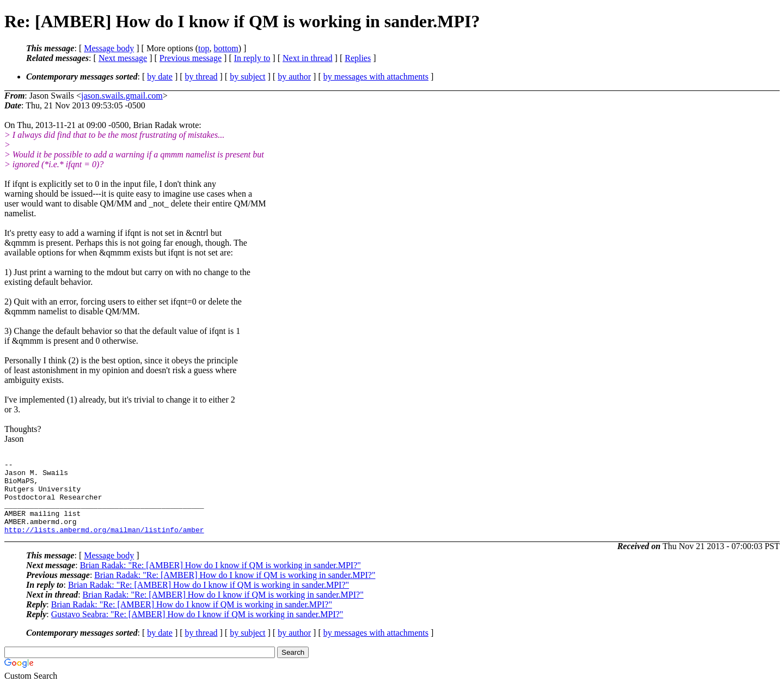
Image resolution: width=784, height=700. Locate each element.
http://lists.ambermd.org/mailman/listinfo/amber (104, 544)
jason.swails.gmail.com (122, 96)
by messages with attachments (376, 77)
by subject (247, 77)
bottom (226, 48)
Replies (358, 58)
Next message (123, 58)
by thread (201, 77)
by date (160, 77)
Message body (109, 48)
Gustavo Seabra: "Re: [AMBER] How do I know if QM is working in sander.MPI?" (197, 629)
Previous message (191, 58)
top (204, 48)
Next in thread (308, 58)
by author (294, 77)
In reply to (252, 58)
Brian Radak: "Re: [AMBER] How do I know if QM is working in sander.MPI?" (220, 580)
